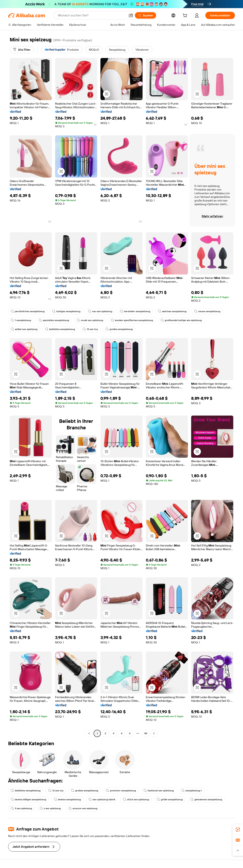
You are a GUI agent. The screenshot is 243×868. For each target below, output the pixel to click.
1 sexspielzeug (21, 320)
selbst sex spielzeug (24, 329)
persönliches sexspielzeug (28, 311)
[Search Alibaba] (92, 15)
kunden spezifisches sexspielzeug (132, 320)
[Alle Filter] (22, 50)
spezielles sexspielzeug (54, 320)
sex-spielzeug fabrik (102, 799)
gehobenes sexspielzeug (206, 799)
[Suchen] (145, 15)
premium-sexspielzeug (121, 791)
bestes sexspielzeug (67, 799)
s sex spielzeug (50, 808)
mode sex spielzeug (90, 320)
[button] (131, 15)
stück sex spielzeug (136, 799)
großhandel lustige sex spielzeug (181, 320)
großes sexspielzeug (119, 329)
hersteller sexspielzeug (135, 311)
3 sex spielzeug (21, 808)
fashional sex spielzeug (159, 791)
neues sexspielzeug (207, 311)
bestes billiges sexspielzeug (28, 799)
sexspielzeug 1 (192, 791)
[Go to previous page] (89, 733)
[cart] (186, 16)
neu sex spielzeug (100, 311)
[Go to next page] (154, 733)
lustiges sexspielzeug (66, 311)
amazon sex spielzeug (83, 808)
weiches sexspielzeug (172, 311)
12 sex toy (90, 329)
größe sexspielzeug (170, 799)
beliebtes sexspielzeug (60, 329)
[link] (238, 829)
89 (146, 733)
